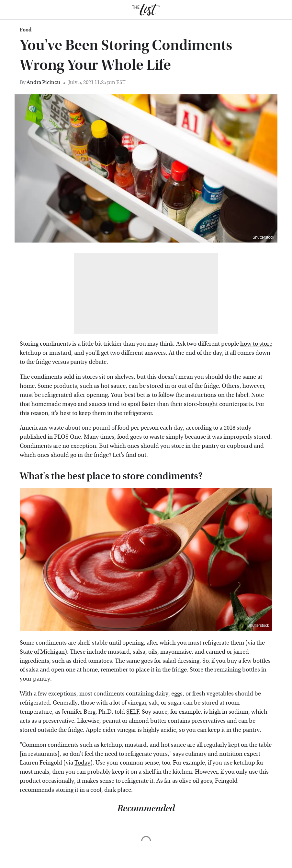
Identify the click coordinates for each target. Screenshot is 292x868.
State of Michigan (42, 652)
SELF (133, 712)
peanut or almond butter (134, 721)
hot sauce (113, 386)
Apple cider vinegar (111, 730)
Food (26, 30)
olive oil (189, 781)
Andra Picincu (43, 82)
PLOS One (67, 437)
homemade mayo (54, 404)
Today (82, 763)
